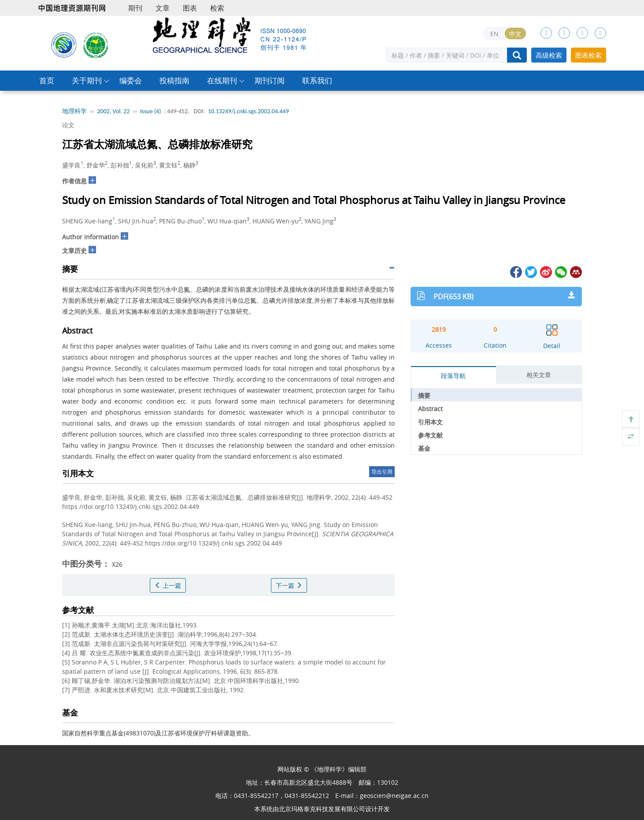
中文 (515, 34)
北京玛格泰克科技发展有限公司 (322, 809)
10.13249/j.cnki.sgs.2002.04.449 (248, 111)
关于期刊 (87, 80)
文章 (163, 8)
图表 (190, 8)
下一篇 (289, 585)
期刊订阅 (270, 80)
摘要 (424, 395)
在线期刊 (222, 80)
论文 (68, 125)
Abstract (430, 409)
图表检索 (588, 55)
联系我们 (317, 80)
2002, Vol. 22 (114, 111)
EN (494, 34)
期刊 (135, 8)
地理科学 (74, 111)
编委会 (131, 80)
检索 (217, 8)
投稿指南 (174, 80)
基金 (424, 448)
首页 (47, 80)
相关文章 (539, 375)
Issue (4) (151, 111)
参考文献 (430, 435)
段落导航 (453, 376)
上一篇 (168, 585)
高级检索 (549, 55)
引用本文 (430, 422)
